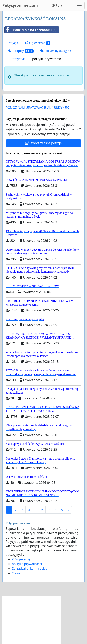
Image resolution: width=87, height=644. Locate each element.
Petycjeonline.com (20, 5)
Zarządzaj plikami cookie (30, 569)
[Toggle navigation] (79, 5)
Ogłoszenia (37, 43)
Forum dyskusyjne (56, 51)
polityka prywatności (47, 59)
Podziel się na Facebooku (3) (31, 30)
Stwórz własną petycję (43, 143)
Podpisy (21, 51)
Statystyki (17, 59)
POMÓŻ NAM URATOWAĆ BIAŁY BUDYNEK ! (38, 108)
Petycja (13, 43)
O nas (16, 573)
